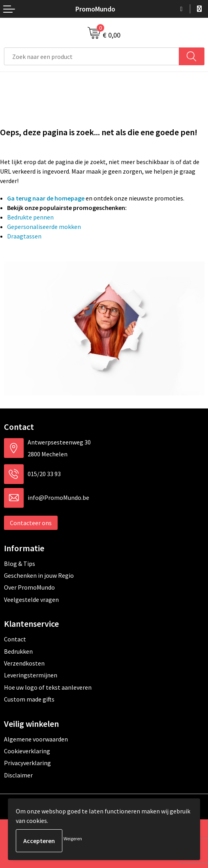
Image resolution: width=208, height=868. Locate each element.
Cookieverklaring (27, 751)
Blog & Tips (20, 564)
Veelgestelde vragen (31, 599)
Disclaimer (18, 775)
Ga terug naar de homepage (46, 198)
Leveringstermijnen (31, 675)
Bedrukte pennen (30, 217)
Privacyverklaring (27, 763)
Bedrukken (18, 651)
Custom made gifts (29, 699)
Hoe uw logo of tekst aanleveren (48, 687)
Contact (15, 639)
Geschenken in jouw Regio (39, 575)
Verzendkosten (24, 663)
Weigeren (73, 839)
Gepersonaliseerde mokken (44, 227)
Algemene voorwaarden (36, 739)
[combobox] (92, 56)
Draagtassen (24, 236)
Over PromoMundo (29, 587)
